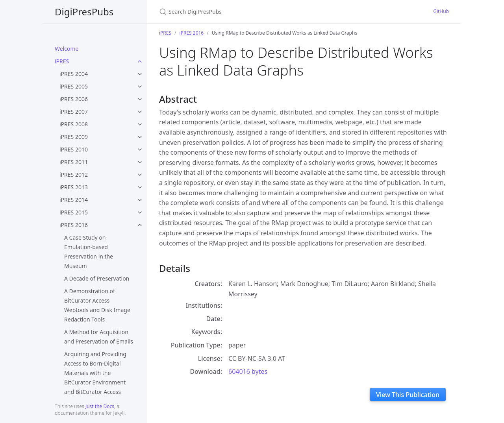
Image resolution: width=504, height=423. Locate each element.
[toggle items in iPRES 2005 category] (140, 87)
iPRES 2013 (74, 187)
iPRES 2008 (74, 124)
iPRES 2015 (74, 212)
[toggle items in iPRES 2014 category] (140, 200)
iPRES (62, 61)
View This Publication (408, 395)
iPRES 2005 (74, 86)
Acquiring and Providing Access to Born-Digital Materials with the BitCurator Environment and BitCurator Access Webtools (95, 378)
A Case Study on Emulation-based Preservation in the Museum (89, 252)
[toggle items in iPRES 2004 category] (140, 74)
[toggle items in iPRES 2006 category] (140, 99)
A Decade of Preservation (97, 278)
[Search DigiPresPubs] (252, 12)
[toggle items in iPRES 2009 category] (140, 137)
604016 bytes (248, 371)
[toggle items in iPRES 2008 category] (140, 124)
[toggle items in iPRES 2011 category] (140, 162)
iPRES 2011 (74, 162)
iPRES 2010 (74, 149)
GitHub (441, 11)
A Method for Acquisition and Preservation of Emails (99, 337)
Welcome (67, 49)
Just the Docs (100, 406)
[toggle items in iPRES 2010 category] (140, 150)
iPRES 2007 (74, 112)
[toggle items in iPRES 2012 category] (140, 175)
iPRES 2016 (74, 225)
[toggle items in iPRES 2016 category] (140, 225)
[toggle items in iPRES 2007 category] (140, 112)
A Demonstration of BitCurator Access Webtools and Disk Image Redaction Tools (97, 305)
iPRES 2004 (74, 74)
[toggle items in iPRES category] (140, 61)
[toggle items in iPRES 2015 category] (140, 212)
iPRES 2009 (74, 137)
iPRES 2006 (74, 99)
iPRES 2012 (74, 175)
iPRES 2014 (74, 200)
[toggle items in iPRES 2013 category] (140, 187)
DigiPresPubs (84, 12)
